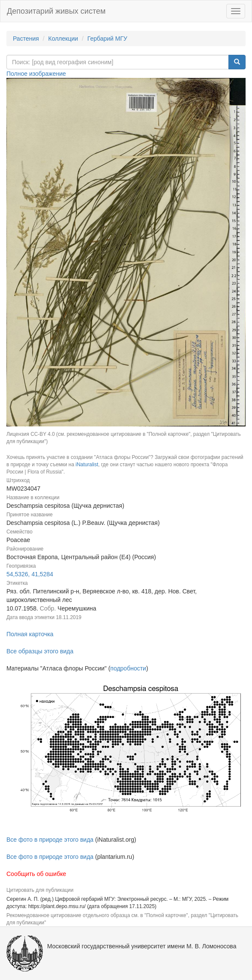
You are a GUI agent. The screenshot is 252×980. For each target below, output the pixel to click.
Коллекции (63, 39)
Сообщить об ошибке (36, 874)
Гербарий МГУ (107, 39)
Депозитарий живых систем (56, 11)
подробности (128, 668)
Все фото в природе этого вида (50, 840)
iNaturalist (87, 465)
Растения (26, 39)
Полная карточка (30, 634)
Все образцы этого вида (40, 651)
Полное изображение (36, 74)
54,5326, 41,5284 (30, 574)
